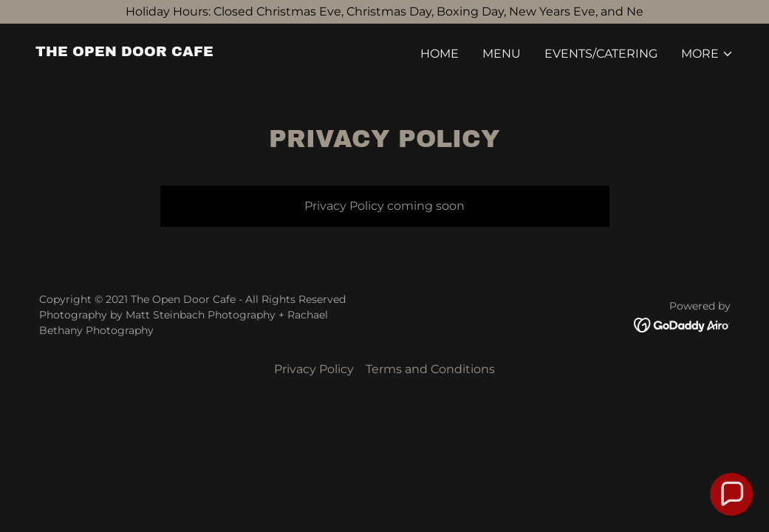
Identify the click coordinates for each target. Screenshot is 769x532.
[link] (124, 52)
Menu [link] (502, 54)
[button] (707, 54)
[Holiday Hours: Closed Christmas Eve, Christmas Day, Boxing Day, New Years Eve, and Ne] (384, 12)
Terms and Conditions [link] (430, 369)
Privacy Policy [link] (314, 369)
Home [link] (440, 54)
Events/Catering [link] (601, 54)
